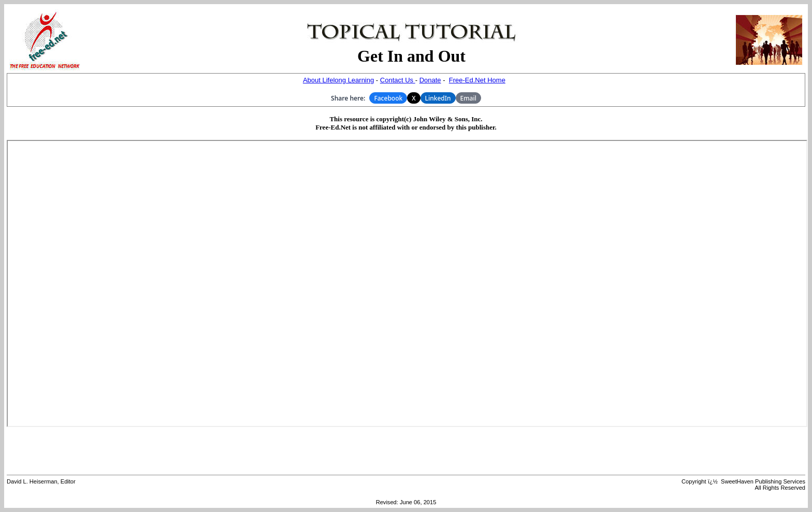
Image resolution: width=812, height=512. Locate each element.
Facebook (388, 98)
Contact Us (398, 80)
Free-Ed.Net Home (477, 80)
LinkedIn (438, 98)
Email (468, 98)
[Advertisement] (406, 451)
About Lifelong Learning (338, 80)
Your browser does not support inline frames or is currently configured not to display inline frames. (407, 283)
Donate (430, 80)
